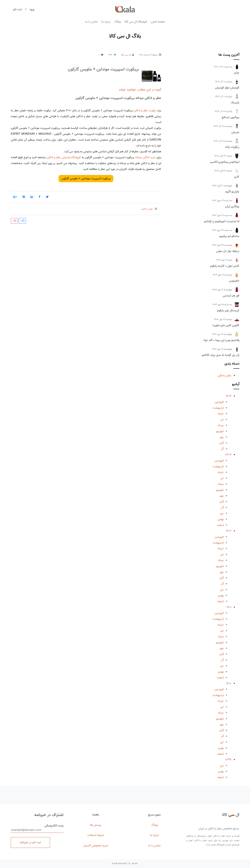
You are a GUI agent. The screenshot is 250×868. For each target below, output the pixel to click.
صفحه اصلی (158, 22)
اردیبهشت (218, 408)
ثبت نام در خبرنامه (30, 842)
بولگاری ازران (232, 206)
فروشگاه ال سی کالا (136, 22)
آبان (221, 443)
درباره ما (106, 22)
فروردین (219, 402)
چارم (237, 73)
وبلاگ (117, 22)
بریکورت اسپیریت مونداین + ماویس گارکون (103, 69)
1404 (229, 396)
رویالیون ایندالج (230, 117)
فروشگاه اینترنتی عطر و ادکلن (64, 157)
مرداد (221, 425)
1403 (228, 455)
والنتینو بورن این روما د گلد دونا (221, 340)
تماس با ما (92, 22)
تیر (222, 420)
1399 (228, 760)
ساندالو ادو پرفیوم (229, 236)
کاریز (237, 177)
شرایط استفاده (96, 835)
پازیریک (235, 102)
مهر (222, 437)
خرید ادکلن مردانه (146, 157)
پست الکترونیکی (37, 828)
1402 (229, 531)
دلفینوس (234, 281)
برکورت (152, 110)
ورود (32, 9)
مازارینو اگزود (232, 192)
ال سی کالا (126, 55)
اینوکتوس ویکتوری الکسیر (225, 162)
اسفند (220, 525)
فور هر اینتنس (231, 296)
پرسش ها (96, 825)
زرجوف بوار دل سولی (228, 251)
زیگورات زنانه (232, 147)
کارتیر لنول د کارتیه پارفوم (225, 266)
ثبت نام (17, 9)
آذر (222, 449)
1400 (229, 683)
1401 (229, 607)
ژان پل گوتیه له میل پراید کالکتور (220, 355)
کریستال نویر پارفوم (228, 310)
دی (222, 513)
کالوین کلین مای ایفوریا (226, 325)
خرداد (221, 414)
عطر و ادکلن (225, 376)
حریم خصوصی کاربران (96, 846)
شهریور (220, 431)
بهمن (221, 519)
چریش (235, 132)
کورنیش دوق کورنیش (227, 88)
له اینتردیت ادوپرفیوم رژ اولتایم (222, 221)
